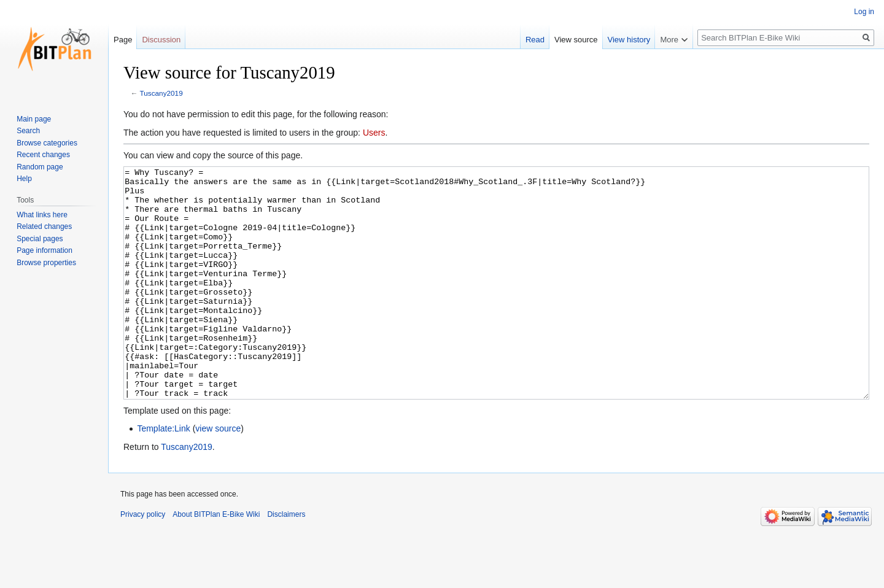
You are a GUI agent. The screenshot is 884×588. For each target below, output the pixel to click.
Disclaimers (286, 560)
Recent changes (43, 155)
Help (24, 179)
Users (374, 133)
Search (28, 131)
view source (218, 474)
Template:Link (163, 474)
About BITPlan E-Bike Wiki (216, 560)
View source (576, 40)
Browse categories (47, 143)
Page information (45, 250)
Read (535, 40)
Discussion (161, 40)
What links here (42, 215)
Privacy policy (143, 560)
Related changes (44, 226)
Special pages (40, 239)
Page (123, 40)
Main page (34, 119)
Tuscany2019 (161, 93)
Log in (864, 12)
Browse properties (46, 263)
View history (629, 40)
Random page (40, 167)
